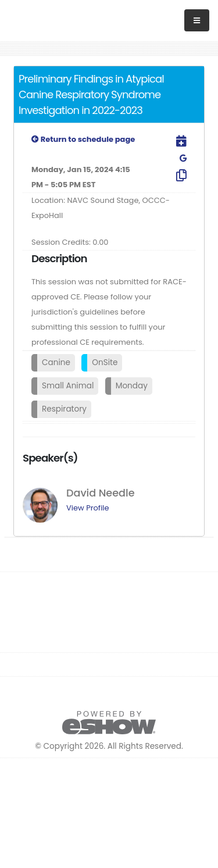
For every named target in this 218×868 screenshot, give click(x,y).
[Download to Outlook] (174, 142)
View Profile (88, 508)
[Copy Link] (174, 176)
